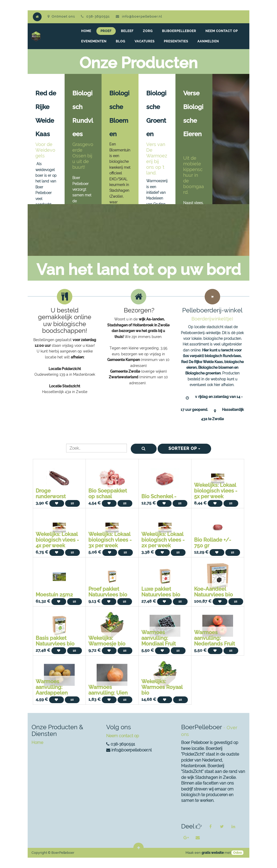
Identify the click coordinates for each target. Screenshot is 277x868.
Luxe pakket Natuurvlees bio (161, 592)
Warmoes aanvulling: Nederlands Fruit (214, 638)
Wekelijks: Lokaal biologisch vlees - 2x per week (163, 540)
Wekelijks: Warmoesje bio (107, 641)
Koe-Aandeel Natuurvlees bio (213, 592)
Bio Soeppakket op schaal (108, 494)
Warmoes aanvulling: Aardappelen (52, 687)
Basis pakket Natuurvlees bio (55, 641)
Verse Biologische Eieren (193, 120)
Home (37, 743)
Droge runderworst (51, 494)
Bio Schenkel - (159, 496)
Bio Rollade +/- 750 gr (213, 543)
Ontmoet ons (61, 16)
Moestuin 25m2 (54, 595)
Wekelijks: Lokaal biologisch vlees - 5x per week (216, 491)
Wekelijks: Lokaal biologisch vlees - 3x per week (110, 540)
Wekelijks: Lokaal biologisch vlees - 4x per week (57, 540)
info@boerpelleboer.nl (142, 16)
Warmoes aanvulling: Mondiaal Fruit (159, 638)
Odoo (237, 853)
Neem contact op (123, 736)
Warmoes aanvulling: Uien (108, 690)
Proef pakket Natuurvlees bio (108, 592)
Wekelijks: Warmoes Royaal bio (162, 687)
